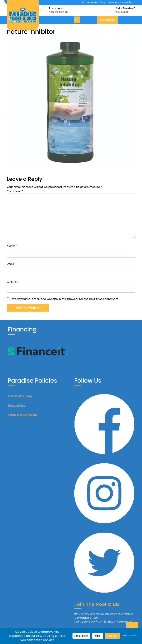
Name (12, 246)
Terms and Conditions (28, 446)
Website (12, 282)
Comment (15, 191)
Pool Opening (109, 21)
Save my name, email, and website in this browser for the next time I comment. (64, 299)
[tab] (77, 20)
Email (11, 264)
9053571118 (122, 12)
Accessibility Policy (26, 434)
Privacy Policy (24, 440)
